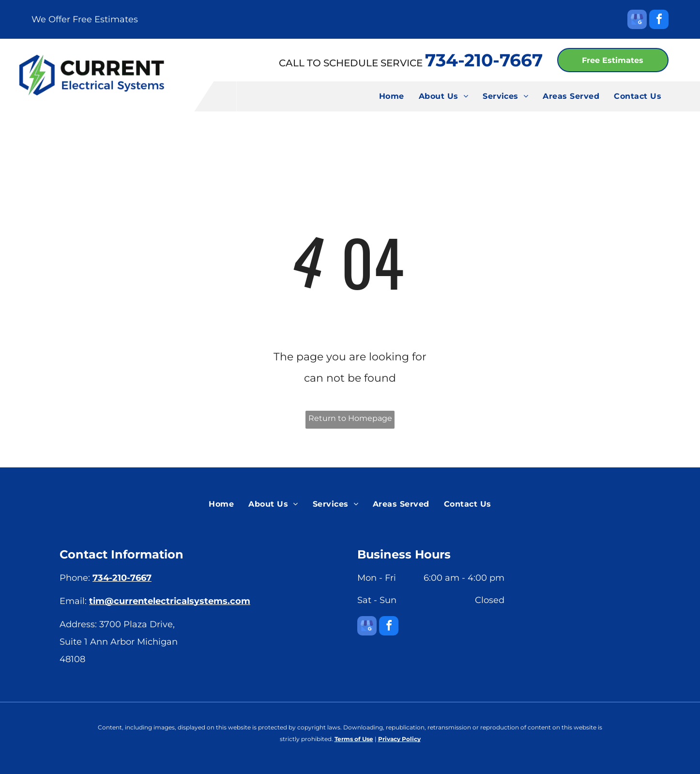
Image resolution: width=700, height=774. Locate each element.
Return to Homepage (350, 418)
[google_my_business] (637, 21)
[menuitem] (392, 96)
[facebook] (659, 21)
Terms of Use (354, 739)
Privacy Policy (399, 739)
